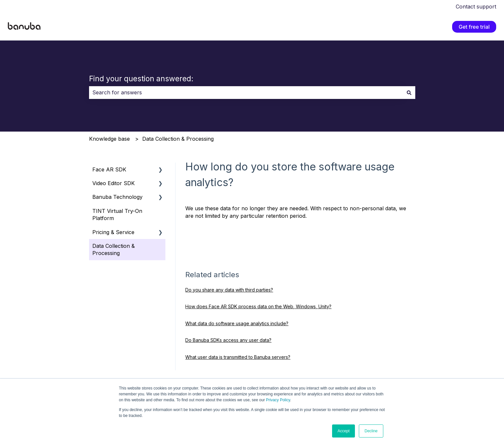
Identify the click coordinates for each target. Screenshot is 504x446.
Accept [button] (344, 431)
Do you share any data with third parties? (229, 290)
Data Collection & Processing (178, 139)
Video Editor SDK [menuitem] (114, 183)
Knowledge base (109, 139)
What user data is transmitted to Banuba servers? (238, 357)
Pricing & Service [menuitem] (113, 232)
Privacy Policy (278, 400)
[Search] (409, 92)
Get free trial (474, 27)
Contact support (476, 7)
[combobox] (246, 92)
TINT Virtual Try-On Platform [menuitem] (117, 215)
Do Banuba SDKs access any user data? (228, 340)
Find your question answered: (141, 79)
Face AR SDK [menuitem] (109, 169)
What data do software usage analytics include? (237, 323)
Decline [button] (371, 431)
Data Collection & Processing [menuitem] (114, 249)
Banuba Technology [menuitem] (117, 197)
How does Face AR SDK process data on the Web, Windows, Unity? (258, 306)
